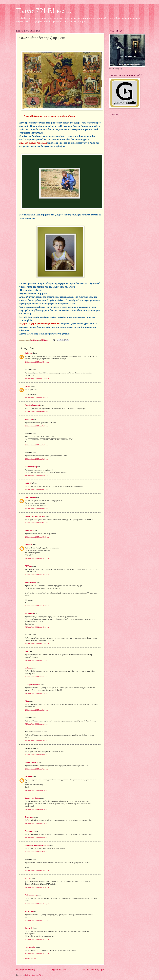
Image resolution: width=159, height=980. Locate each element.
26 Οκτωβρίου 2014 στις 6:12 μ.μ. (37, 769)
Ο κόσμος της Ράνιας (33, 685)
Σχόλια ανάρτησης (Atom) (34, 975)
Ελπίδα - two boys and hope (35, 516)
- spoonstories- (30, 947)
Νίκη (27, 701)
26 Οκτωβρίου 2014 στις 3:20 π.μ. (37, 398)
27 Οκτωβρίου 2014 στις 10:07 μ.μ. (37, 954)
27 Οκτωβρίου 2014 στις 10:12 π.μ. (37, 939)
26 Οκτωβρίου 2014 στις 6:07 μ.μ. (37, 755)
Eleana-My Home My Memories (37, 845)
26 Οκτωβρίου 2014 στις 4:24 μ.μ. (37, 724)
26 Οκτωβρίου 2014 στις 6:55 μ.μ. (37, 790)
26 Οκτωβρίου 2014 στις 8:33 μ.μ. (37, 809)
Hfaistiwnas (29, 531)
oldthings (28, 668)
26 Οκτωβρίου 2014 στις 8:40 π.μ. (37, 459)
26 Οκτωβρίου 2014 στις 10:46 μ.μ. (37, 887)
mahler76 (28, 483)
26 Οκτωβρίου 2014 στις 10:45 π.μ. (37, 606)
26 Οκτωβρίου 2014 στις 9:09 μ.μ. (37, 852)
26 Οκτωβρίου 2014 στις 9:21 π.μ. (37, 509)
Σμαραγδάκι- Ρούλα (32, 798)
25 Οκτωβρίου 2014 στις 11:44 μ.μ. (37, 362)
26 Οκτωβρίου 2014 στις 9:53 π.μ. (37, 523)
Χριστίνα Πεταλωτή (32, 405)
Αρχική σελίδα (59, 970)
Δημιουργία (29, 817)
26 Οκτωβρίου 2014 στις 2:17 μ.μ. (37, 677)
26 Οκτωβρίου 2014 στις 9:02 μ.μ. (37, 823)
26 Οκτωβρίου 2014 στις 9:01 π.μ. (37, 476)
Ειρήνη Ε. (29, 928)
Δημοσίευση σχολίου (30, 958)
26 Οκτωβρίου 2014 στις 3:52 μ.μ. (37, 710)
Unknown (29, 353)
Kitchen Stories (31, 583)
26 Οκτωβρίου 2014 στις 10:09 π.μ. (37, 558)
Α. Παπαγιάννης (31, 895)
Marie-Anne (29, 912)
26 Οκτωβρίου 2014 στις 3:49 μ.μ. (37, 693)
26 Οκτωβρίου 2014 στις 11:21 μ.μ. (37, 904)
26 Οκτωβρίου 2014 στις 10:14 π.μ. (37, 575)
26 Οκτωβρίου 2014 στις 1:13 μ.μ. (37, 660)
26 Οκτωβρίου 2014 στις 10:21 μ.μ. (37, 871)
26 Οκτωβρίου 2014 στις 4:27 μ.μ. (37, 741)
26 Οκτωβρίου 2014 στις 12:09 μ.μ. (37, 627)
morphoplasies (30, 497)
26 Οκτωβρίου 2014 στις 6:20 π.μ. (37, 412)
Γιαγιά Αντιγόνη (31, 467)
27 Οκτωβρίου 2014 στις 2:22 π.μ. (37, 920)
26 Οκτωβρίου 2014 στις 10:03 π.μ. (37, 537)
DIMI (27, 651)
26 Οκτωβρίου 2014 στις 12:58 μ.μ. (37, 644)
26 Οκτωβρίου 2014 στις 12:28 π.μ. (37, 379)
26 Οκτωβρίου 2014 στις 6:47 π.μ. (37, 426)
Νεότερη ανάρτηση (25, 970)
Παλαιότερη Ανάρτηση (93, 970)
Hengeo (28, 386)
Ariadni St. (29, 777)
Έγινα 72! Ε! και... (44, 11)
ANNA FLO (29, 613)
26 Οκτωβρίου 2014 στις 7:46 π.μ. (37, 445)
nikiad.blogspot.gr (32, 762)
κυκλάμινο (29, 419)
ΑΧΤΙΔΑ (28, 566)
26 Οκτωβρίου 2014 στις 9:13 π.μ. (37, 490)
